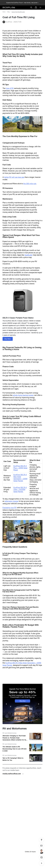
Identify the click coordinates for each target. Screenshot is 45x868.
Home (4, 12)
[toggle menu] (40, 7)
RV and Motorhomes (9, 733)
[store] (36, 7)
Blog (9, 12)
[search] (31, 7)
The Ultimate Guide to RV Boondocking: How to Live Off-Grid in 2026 (15, 749)
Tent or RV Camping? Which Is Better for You (13, 759)
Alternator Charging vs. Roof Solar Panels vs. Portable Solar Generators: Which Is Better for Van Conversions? (15, 738)
